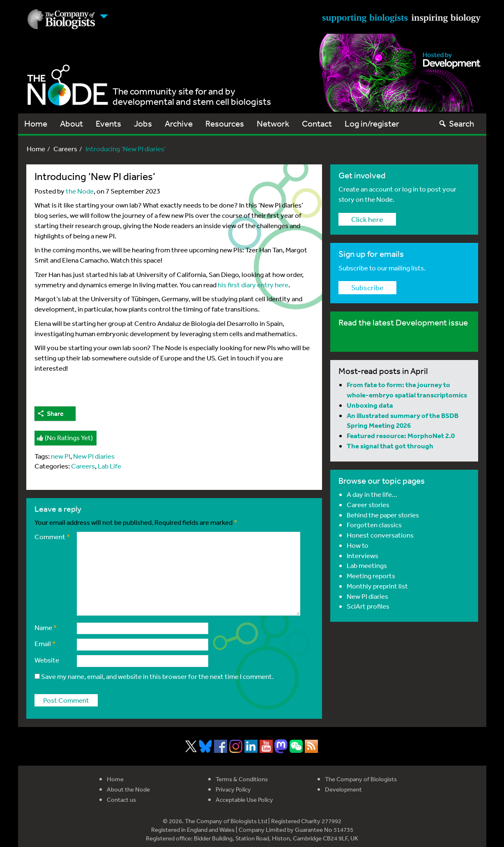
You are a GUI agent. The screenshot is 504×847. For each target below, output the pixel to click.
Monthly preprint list (377, 586)
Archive (179, 123)
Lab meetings (367, 565)
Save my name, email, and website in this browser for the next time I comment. (157, 676)
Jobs (143, 123)
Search (456, 123)
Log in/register (372, 123)
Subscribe (367, 287)
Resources (225, 123)
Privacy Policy (233, 789)
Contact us (121, 800)
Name (46, 627)
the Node (80, 191)
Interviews (362, 555)
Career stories (368, 504)
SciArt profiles (368, 606)
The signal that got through (390, 446)
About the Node (128, 789)
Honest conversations (380, 535)
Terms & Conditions (242, 779)
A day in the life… (372, 494)
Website (47, 660)
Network (273, 123)
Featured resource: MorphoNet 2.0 (401, 435)
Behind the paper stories (383, 515)
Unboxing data (370, 405)
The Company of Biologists (361, 779)
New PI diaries (94, 456)
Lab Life (109, 466)
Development (343, 789)
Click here (367, 219)
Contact (317, 123)
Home (36, 123)
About (71, 123)
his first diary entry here (253, 285)
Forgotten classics (374, 525)
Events (108, 123)
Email (45, 643)
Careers (65, 149)
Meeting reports (371, 576)
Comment (52, 537)
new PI (61, 456)
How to (358, 545)
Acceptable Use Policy (244, 800)
